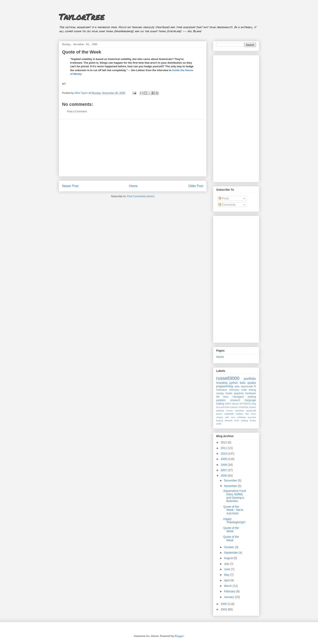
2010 (224, 454)
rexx (233, 417)
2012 (224, 442)
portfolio (250, 379)
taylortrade (247, 386)
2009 (224, 459)
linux (226, 397)
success (252, 417)
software (241, 417)
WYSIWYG (245, 404)
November (231, 486)
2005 (224, 604)
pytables (221, 400)
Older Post (196, 186)
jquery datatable (225, 414)
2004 (224, 609)
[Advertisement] (133, 148)
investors (240, 411)
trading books (248, 420)
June (227, 569)
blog (254, 404)
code (244, 390)
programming (225, 386)
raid (227, 417)
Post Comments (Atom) (141, 196)
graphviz (239, 393)
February (230, 591)
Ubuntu (235, 404)
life (218, 397)
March (228, 586)
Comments (227, 205)
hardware (251, 393)
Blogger (179, 636)
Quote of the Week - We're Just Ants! (233, 510)
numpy (220, 393)
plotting (252, 397)
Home (133, 186)
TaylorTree (82, 17)
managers (238, 397)
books (229, 393)
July (227, 564)
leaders (240, 414)
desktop (220, 411)
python (234, 383)
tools (237, 420)
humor (230, 411)
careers (234, 407)
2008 (224, 465)
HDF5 (228, 404)
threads (228, 420)
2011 (224, 448)
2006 (224, 476)
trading (220, 404)
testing (220, 420)
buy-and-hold (223, 407)
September (231, 553)
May (227, 575)
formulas (234, 390)
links (243, 383)
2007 (224, 470)
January (229, 597)
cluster (253, 407)
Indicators (222, 390)
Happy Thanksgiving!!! (234, 521)
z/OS (219, 424)
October (229, 547)
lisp (247, 414)
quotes (252, 383)
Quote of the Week (231, 530)
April (227, 580)
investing (222, 383)
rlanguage (250, 400)
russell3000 (228, 378)
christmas (244, 407)
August (229, 558)
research (235, 400)
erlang (252, 390)
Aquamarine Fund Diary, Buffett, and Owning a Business (235, 496)
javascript (251, 411)
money (220, 417)
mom (253, 414)
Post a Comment (77, 111)
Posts (224, 198)
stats (237, 386)
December (231, 480)
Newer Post (70, 186)
